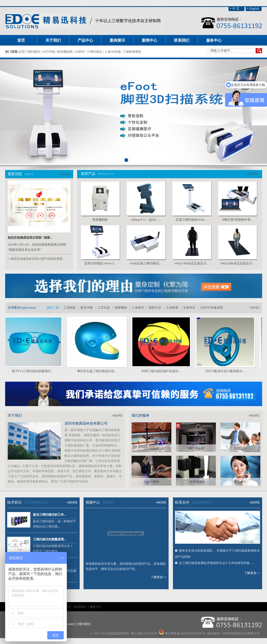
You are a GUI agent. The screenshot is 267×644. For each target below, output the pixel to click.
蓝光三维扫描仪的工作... (49, 515)
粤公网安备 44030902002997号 (185, 633)
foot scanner (67, 624)
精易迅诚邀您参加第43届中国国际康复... (38, 259)
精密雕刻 (121, 308)
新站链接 (213, 633)
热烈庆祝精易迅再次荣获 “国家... (30, 238)
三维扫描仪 (95, 52)
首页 (21, 40)
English (254, 8)
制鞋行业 (155, 308)
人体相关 (138, 308)
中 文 (236, 8)
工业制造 (70, 308)
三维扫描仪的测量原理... (49, 539)
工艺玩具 (104, 308)
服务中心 (96, 607)
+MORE (65, 174)
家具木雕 (87, 308)
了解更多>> (159, 577)
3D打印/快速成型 (211, 308)
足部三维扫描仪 (30, 52)
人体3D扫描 (113, 52)
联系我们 (81, 607)
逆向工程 (53, 308)
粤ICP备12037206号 (144, 633)
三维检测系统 (132, 52)
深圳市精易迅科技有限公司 (86, 423)
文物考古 (189, 308)
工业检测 (172, 308)
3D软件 (80, 52)
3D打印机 (49, 52)
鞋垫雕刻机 (65, 52)
